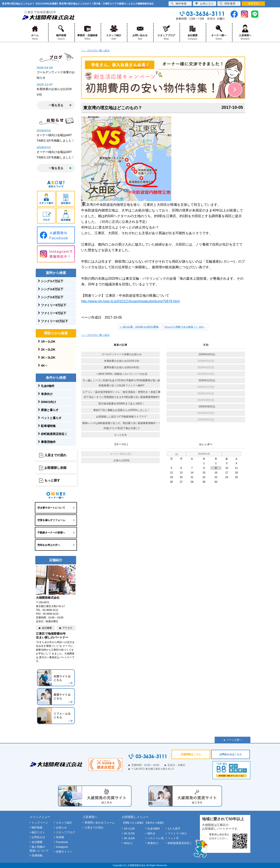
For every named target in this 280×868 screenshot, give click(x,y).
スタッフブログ (166, 33)
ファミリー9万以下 (54, 313)
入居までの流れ (55, 455)
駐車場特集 (48, 426)
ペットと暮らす (51, 418)
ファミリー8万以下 (54, 305)
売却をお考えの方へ (49, 545)
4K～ (44, 366)
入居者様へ (245, 33)
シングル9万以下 (52, 297)
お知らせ (61, 827)
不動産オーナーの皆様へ (51, 533)
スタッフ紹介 (114, 33)
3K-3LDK (129, 838)
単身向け (47, 394)
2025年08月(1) (207, 407)
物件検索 (61, 33)
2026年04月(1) (207, 354)
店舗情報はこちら (191, 754)
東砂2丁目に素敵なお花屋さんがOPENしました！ (122, 410)
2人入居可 (174, 829)
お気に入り (204, 3)
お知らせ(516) (122, 460)
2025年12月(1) (207, 380)
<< (177, 454)
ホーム (35, 33)
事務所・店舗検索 (88, 33)
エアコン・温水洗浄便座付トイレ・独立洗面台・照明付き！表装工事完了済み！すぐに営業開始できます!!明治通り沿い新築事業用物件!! (122, 395)
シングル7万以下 (52, 281)
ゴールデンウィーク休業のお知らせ (122, 354)
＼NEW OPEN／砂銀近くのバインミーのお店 (122, 374)
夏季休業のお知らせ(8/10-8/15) (122, 367)
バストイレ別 (156, 838)
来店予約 (253, 4)
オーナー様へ (219, 33)
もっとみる (120, 435)
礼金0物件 (48, 386)
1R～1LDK (48, 342)
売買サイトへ (64, 852)
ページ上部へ (234, 740)
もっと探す (52, 480)
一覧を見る (56, 105)
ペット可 (173, 838)
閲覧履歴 (227, 3)
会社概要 (193, 33)
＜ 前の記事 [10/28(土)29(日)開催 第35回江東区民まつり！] (141, 327)
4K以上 (128, 843)
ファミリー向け (177, 833)
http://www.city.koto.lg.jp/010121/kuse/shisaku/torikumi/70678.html (130, 301)
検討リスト (38, 832)
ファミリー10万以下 (54, 321)
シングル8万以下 (52, 289)
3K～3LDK (48, 358)
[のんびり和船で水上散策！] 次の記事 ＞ (186, 327)
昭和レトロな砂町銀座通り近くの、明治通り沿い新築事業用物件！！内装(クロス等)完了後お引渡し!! (122, 426)
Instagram (62, 847)
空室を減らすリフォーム (51, 520)
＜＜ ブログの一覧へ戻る (95, 51)
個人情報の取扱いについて (39, 849)
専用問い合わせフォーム (100, 823)
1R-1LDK (129, 829)
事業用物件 (48, 442)
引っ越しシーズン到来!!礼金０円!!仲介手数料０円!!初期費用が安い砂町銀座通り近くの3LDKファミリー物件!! (122, 383)
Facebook (62, 842)
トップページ (40, 823)
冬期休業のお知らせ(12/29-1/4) (122, 361)
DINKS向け (49, 402)
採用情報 (37, 855)
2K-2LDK (129, 833)
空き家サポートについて (51, 508)
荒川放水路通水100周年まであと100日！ (122, 404)
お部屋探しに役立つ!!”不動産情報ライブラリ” (122, 417)
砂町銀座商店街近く (54, 434)
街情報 (60, 837)
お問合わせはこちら (231, 754)
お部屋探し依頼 (55, 468)
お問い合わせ (140, 33)
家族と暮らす (50, 410)
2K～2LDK (48, 350)
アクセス (67, 628)
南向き (151, 833)
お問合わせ (38, 837)
